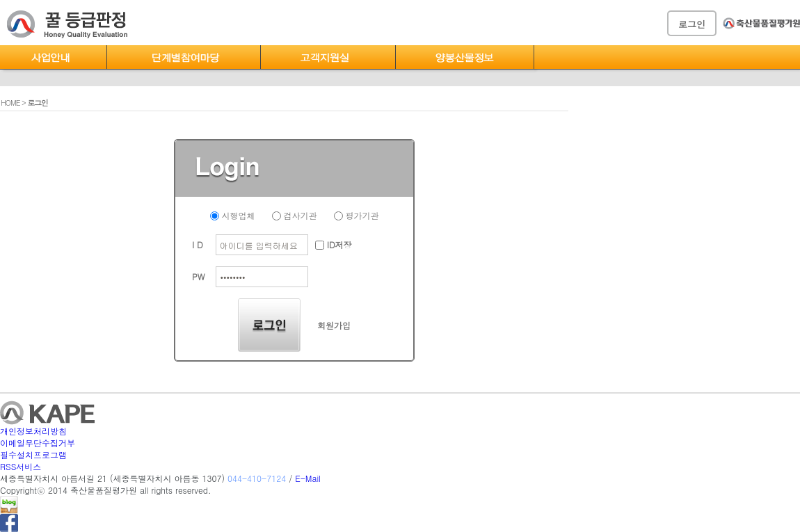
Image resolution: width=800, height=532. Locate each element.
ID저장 (334, 244)
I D (198, 244)
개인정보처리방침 (33, 431)
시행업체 (233, 215)
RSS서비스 (21, 466)
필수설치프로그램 (33, 454)
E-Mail (308, 478)
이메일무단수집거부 (38, 443)
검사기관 (295, 215)
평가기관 (357, 215)
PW (198, 276)
